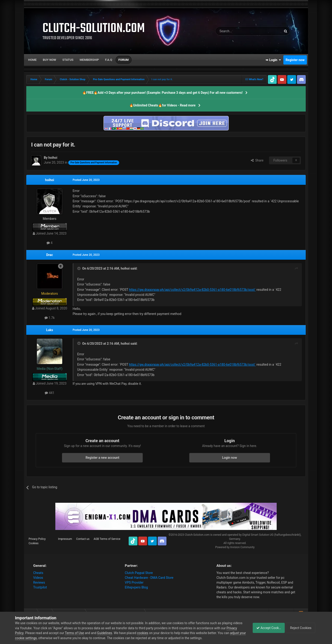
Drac (50, 255)
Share (257, 160)
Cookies (34, 543)
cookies (154, 633)
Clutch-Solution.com (197, 535)
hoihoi (50, 180)
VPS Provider (134, 582)
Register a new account (102, 458)
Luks (50, 330)
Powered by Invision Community (235, 547)
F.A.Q (109, 60)
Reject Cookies (301, 628)
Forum (124, 60)
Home (32, 60)
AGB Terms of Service (107, 539)
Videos (38, 578)
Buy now (50, 60)
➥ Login (273, 60)
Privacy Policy (37, 539)
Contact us (83, 539)
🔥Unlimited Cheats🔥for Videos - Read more (162, 105)
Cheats (38, 573)
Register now (295, 60)
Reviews (39, 582)
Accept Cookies (266, 628)
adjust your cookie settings (34, 638)
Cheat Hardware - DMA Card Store (149, 578)
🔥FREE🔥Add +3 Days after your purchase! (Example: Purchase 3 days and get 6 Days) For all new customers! (162, 93)
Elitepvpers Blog (136, 587)
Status (68, 60)
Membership (89, 60)
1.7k (50, 318)
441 (49, 393)
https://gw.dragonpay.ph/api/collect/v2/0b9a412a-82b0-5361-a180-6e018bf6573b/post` (192, 290)
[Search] (238, 31)
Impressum (65, 539)
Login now (230, 458)
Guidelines (116, 633)
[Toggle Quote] (79, 268)
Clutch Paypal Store (139, 573)
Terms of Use (86, 633)
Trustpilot (40, 587)
